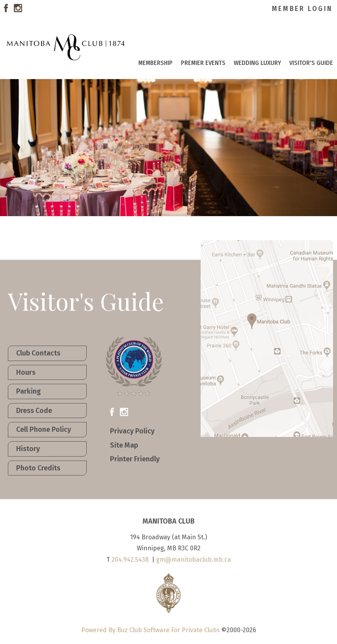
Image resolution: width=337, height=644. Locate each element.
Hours (26, 372)
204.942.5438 (130, 560)
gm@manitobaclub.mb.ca (194, 560)
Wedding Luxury (257, 63)
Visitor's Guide (311, 63)
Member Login (303, 9)
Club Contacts (38, 353)
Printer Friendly (135, 459)
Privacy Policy (132, 431)
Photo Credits (38, 468)
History (28, 449)
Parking (29, 391)
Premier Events (203, 63)
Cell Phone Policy (44, 429)
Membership (155, 63)
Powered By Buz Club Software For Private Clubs (151, 630)
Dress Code (34, 411)
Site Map (124, 445)
